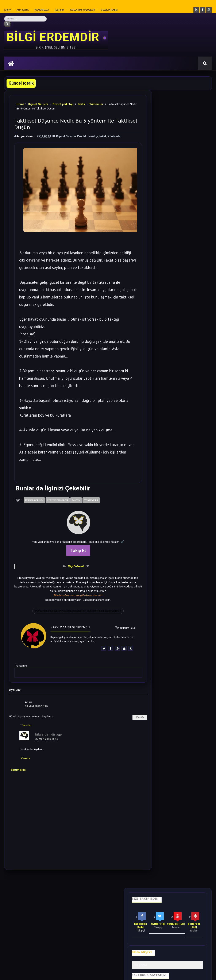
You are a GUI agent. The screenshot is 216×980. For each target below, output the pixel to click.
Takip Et (73, 550)
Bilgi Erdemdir (71, 566)
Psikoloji (67, 900)
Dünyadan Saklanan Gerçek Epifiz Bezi (185, 506)
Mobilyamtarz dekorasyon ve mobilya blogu (34, 938)
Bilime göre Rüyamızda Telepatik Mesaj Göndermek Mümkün (175, 444)
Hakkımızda (42, 10)
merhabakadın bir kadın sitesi (24, 934)
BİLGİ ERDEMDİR (54, 37)
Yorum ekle (18, 769)
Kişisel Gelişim (38, 103)
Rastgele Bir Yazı (180, 622)
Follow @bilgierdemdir (169, 606)
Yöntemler (96, 103)
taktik (81, 103)
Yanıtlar (27, 725)
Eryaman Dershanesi (124, 973)
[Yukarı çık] (108, 946)
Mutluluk (159, 900)
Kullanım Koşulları (83, 10)
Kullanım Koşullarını (70, 954)
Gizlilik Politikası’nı (101, 954)
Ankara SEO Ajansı (198, 973)
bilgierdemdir (45, 734)
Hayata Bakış (44, 900)
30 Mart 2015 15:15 (36, 706)
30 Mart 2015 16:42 (47, 738)
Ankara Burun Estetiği (150, 973)
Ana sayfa (23, 10)
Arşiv (7, 10)
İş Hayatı (87, 900)
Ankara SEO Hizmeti (175, 973)
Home (20, 103)
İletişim (60, 10)
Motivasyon (109, 900)
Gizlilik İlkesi (109, 10)
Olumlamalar (135, 900)
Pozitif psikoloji (63, 103)
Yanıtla (129, 717)
